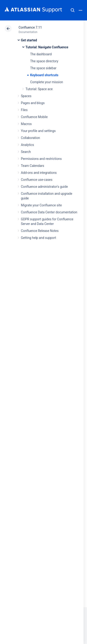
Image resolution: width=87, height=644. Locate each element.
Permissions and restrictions (41, 159)
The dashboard (41, 54)
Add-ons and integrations (39, 173)
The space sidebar (43, 68)
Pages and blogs (33, 103)
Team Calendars (32, 166)
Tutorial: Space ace (39, 89)
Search (73, 10)
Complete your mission (47, 82)
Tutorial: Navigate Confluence (47, 47)
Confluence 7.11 (30, 27)
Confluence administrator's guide (44, 187)
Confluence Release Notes (40, 231)
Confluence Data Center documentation (49, 212)
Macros (26, 124)
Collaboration (30, 138)
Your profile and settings (38, 131)
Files (24, 110)
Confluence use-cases (37, 180)
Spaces (26, 96)
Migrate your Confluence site (41, 205)
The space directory (44, 61)
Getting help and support (39, 238)
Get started (29, 40)
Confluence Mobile (34, 117)
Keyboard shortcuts (44, 75)
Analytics (27, 145)
